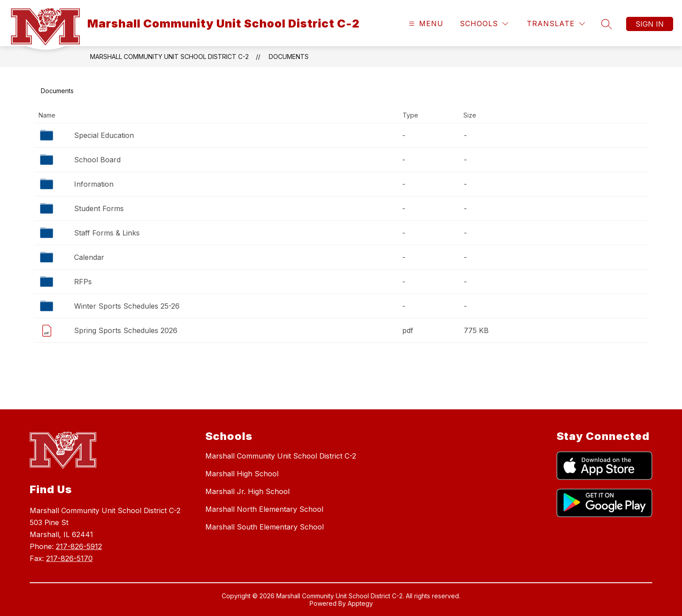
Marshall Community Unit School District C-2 (169, 57)
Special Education (104, 135)
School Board (97, 160)
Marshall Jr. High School (247, 491)
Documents (289, 57)
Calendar (89, 257)
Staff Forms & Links (107, 233)
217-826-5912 (79, 546)
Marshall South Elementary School (265, 527)
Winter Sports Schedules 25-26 (127, 306)
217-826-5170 (69, 558)
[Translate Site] (556, 24)
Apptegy (360, 603)
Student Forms (99, 208)
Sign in (650, 24)
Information (94, 184)
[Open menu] (425, 24)
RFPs (83, 282)
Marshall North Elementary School (264, 509)
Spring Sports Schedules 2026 (126, 330)
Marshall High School (242, 474)
